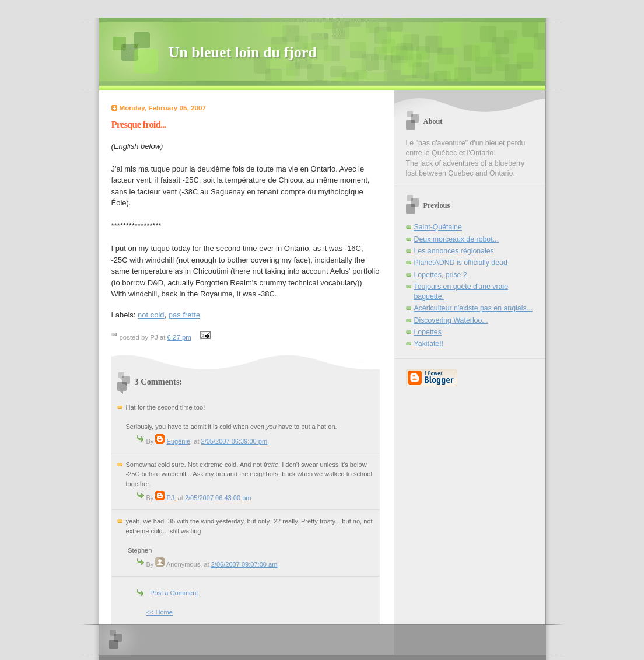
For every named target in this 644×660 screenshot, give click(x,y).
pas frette (184, 315)
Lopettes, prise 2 (441, 275)
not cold (151, 315)
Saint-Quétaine (438, 227)
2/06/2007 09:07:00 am (244, 564)
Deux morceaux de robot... (456, 239)
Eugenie (179, 441)
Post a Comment (174, 593)
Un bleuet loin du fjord (243, 52)
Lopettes (428, 332)
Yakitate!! (429, 344)
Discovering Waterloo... (451, 320)
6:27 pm (179, 337)
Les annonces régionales (454, 251)
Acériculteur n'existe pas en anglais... (473, 308)
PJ (171, 498)
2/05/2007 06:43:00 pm (218, 498)
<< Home (160, 612)
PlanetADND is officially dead (461, 263)
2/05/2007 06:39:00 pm (235, 441)
